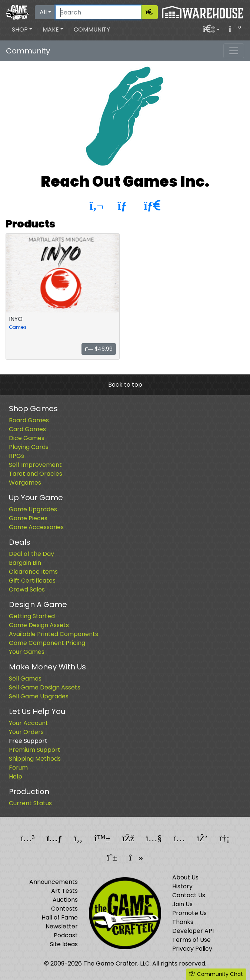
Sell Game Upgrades (39, 696)
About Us (185, 877)
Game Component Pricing (47, 643)
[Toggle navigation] (234, 51)
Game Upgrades (33, 509)
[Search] (98, 12)
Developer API (193, 931)
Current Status (30, 803)
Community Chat (216, 974)
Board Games (29, 420)
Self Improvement (35, 465)
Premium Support (35, 750)
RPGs (16, 456)
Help (16, 776)
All (43, 12)
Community (92, 30)
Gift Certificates (32, 581)
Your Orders (26, 732)
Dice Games (27, 438)
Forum (18, 768)
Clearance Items (33, 572)
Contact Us (189, 895)
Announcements (54, 882)
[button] (22, 30)
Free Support (28, 741)
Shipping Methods (35, 759)
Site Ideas (64, 944)
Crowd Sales (27, 589)
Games (18, 327)
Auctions (65, 900)
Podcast (66, 935)
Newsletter (62, 926)
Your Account (29, 723)
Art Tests (64, 891)
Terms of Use (191, 940)
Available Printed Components (54, 634)
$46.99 (99, 349)
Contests (64, 909)
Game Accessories (36, 527)
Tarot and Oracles (36, 474)
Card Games (27, 429)
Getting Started (32, 616)
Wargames (25, 483)
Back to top (125, 385)
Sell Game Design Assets (45, 687)
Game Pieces (28, 518)
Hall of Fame (60, 917)
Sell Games (25, 679)
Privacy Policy (192, 949)
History (182, 886)
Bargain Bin (25, 563)
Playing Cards (29, 447)
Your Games (27, 652)
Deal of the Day (31, 554)
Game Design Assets (39, 625)
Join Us (182, 904)
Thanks (183, 922)
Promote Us (189, 913)
